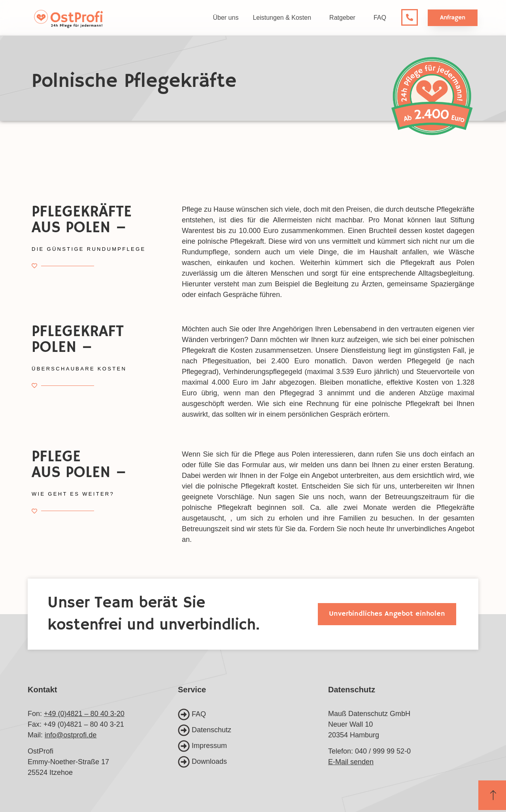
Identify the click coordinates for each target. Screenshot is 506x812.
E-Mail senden (351, 762)
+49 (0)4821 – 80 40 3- (80, 714)
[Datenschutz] (253, 730)
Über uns (226, 18)
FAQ (380, 18)
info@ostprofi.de (71, 735)
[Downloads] (253, 762)
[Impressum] (253, 746)
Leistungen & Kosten (284, 18)
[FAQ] (253, 714)
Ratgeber (344, 18)
